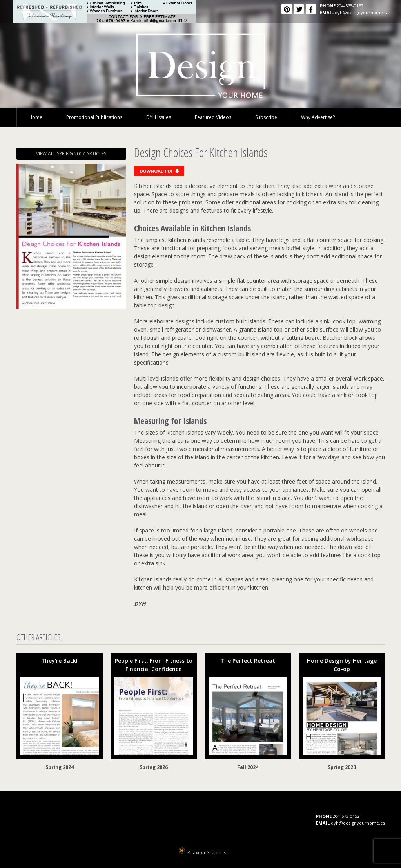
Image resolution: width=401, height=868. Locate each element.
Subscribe (266, 117)
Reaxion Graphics (207, 853)
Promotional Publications (94, 117)
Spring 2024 (60, 767)
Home (35, 117)
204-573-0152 (350, 6)
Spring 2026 (154, 767)
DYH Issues (159, 117)
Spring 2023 (342, 767)
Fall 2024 (248, 767)
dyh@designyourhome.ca (362, 12)
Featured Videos (213, 117)
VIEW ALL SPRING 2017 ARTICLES (71, 154)
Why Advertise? (318, 117)
